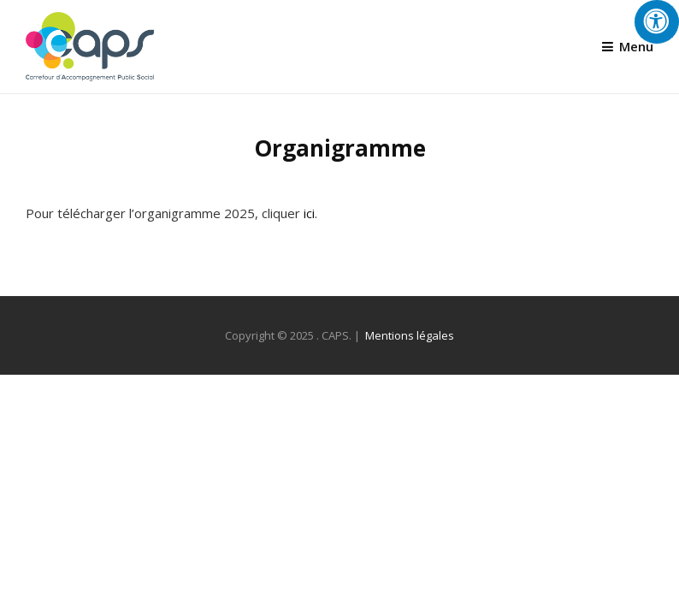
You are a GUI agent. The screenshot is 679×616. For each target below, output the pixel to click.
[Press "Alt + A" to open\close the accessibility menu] (657, 22)
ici (309, 213)
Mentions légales (410, 335)
